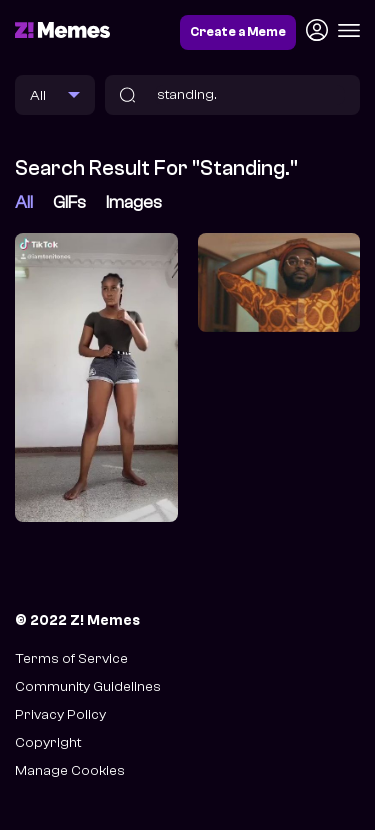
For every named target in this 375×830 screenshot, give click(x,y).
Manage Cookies (70, 770)
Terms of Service (71, 658)
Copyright (48, 742)
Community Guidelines (88, 686)
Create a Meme (238, 32)
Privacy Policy (60, 714)
